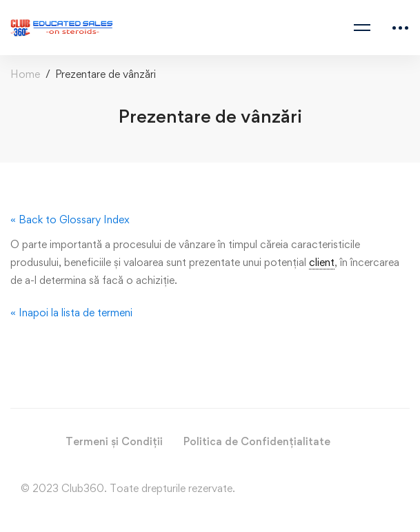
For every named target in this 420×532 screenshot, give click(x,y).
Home (25, 74)
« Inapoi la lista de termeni (71, 313)
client (322, 262)
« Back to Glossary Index (70, 219)
